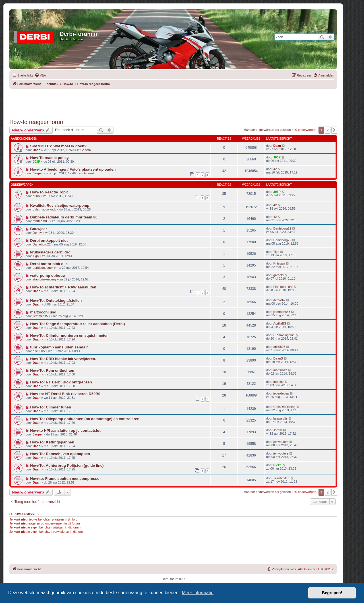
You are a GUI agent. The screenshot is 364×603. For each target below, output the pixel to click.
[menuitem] (40, 75)
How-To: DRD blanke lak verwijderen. (63, 359)
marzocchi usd (43, 312)
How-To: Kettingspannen (52, 442)
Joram (278, 430)
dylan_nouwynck (44, 209)
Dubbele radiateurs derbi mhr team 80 (64, 217)
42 (275, 169)
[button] (334, 130)
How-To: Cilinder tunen (51, 407)
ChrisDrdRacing (284, 407)
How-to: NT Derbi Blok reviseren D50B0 (65, 394)
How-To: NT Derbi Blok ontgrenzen (61, 382)
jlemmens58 (41, 316)
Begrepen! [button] (332, 593)
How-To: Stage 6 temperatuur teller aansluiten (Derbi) (77, 324)
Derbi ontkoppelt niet (49, 240)
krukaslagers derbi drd (50, 252)
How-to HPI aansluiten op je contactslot (65, 430)
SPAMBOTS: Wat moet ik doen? (58, 146)
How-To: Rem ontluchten (52, 370)
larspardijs (280, 418)
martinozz (280, 370)
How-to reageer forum (37, 122)
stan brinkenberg (44, 279)
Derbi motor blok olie (49, 264)
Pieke (277, 465)
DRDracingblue (284, 335)
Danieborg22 (282, 228)
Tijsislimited (281, 478)
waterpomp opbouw (48, 275)
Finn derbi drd (283, 287)
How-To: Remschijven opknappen (60, 454)
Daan (37, 150)
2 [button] (328, 130)
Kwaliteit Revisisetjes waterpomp (60, 206)
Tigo (36, 256)
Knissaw (279, 263)
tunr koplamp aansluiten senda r (59, 347)
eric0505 (39, 351)
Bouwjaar (39, 229)
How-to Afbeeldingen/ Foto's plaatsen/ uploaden (73, 169)
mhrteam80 (41, 221)
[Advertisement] (173, 102)
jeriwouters (281, 442)
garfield (278, 275)
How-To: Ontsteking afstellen (56, 301)
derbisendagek (43, 268)
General (86, 150)
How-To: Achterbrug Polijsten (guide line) (67, 465)
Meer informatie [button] (197, 593)
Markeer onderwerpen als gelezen (267, 130)
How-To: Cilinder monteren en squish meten (69, 335)
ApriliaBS (280, 323)
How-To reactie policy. (50, 158)
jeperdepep (281, 393)
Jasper (38, 173)
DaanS (278, 358)
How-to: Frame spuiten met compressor (66, 479)
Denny (37, 233)
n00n (36, 196)
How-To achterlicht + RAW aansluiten (63, 287)
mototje (278, 382)
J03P (36, 162)
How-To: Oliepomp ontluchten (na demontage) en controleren (85, 419)
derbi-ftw (279, 300)
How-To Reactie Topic (49, 192)
